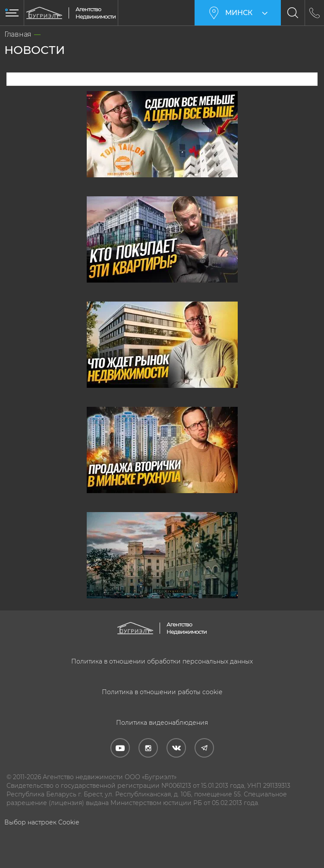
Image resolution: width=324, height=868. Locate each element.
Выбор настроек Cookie (42, 822)
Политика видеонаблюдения (162, 723)
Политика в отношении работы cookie (162, 692)
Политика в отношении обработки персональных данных (162, 661)
